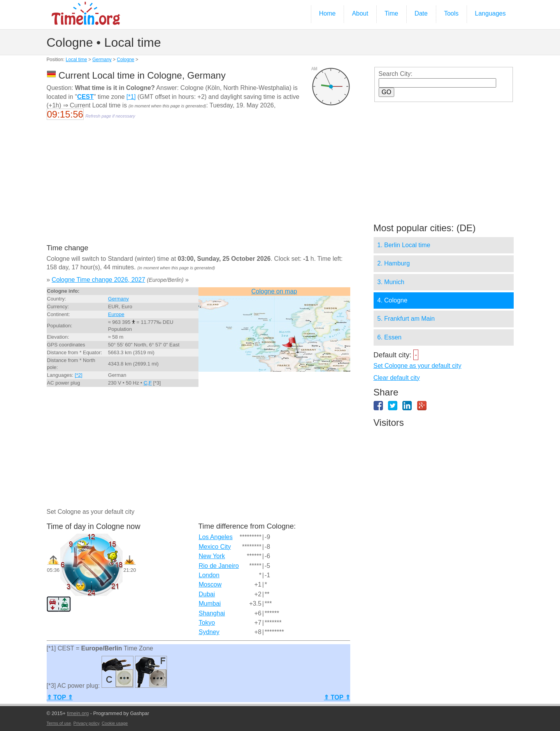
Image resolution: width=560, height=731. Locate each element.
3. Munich (391, 282)
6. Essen (390, 337)
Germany (102, 60)
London (209, 575)
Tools (451, 13)
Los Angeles (216, 537)
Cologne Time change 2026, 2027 (98, 280)
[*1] (131, 97)
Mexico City (215, 547)
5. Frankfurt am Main (406, 319)
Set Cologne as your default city (418, 366)
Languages (490, 13)
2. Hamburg (394, 263)
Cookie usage (115, 723)
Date (421, 13)
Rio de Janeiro (219, 566)
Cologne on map (274, 291)
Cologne (126, 60)
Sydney (209, 632)
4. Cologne (392, 300)
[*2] (79, 375)
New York (212, 556)
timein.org (78, 713)
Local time (76, 60)
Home (327, 13)
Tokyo (207, 623)
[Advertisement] (198, 187)
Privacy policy (86, 723)
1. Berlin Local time (404, 245)
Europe (116, 314)
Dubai (207, 594)
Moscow (210, 584)
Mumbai (210, 604)
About (360, 13)
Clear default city (397, 378)
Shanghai (212, 613)
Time (391, 13)
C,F (148, 383)
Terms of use (59, 723)
